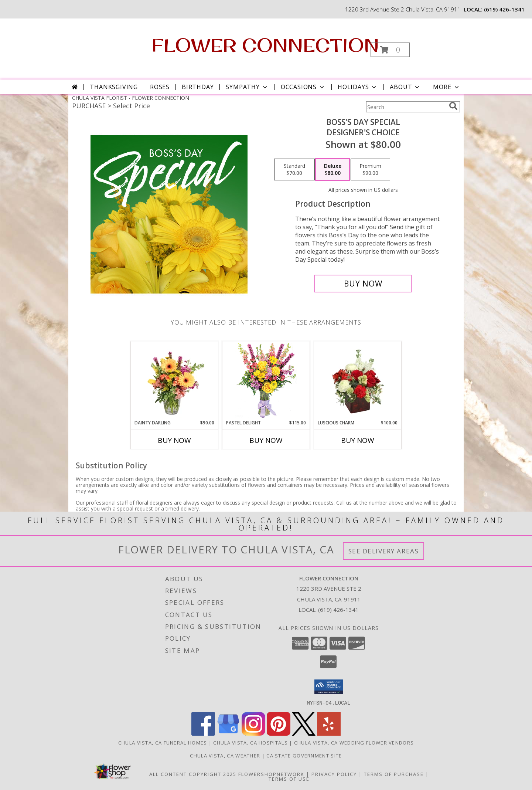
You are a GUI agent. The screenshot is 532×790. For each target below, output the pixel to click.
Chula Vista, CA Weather (225, 755)
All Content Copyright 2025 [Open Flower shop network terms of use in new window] (193, 774)
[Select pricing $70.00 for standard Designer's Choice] (294, 170)
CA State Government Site (304, 755)
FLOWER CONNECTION (265, 45)
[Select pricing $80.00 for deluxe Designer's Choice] (333, 170)
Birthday (198, 87)
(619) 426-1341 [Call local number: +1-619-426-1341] (504, 9)
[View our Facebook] (203, 733)
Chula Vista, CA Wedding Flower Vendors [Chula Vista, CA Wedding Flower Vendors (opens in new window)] (354, 742)
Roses (160, 87)
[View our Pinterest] (279, 733)
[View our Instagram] (253, 733)
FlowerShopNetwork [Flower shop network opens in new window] (271, 774)
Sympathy (247, 87)
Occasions (303, 87)
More (446, 87)
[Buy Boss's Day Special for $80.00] (363, 284)
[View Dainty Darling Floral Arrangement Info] (175, 380)
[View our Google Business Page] (228, 733)
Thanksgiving (114, 87)
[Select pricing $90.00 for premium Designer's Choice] (370, 170)
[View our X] (304, 733)
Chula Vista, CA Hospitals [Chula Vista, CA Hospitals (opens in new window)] (250, 742)
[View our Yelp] (329, 733)
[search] (453, 106)
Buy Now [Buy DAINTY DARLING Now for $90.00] (174, 440)
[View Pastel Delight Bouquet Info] (266, 381)
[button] (390, 50)
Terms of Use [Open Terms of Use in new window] (289, 779)
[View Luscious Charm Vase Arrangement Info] (358, 380)
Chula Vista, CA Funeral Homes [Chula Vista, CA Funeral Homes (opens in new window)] (163, 742)
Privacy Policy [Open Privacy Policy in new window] (334, 774)
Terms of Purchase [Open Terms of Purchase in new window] (394, 774)
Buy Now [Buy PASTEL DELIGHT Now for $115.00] (266, 440)
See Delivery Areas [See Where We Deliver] (384, 551)
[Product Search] (406, 107)
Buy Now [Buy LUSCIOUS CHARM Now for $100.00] (358, 440)
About (405, 87)
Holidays (358, 87)
